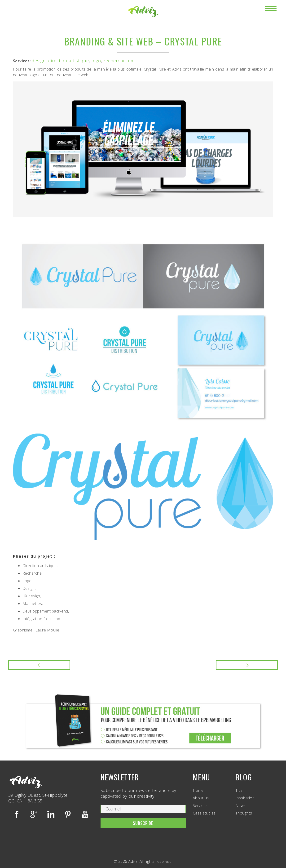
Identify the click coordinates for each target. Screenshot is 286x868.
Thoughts (244, 813)
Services (200, 805)
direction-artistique (69, 61)
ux (131, 61)
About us (201, 798)
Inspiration (245, 798)
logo (96, 61)
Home (198, 790)
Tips (239, 790)
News (241, 805)
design (39, 61)
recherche (115, 61)
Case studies (204, 813)
